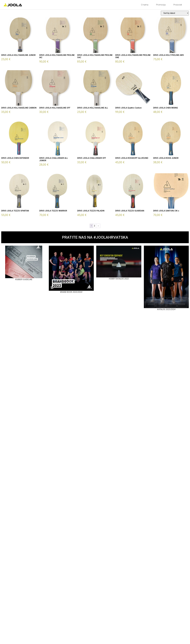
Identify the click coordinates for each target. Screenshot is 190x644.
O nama (145, 5)
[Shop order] (175, 13)
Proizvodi (178, 5)
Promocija (161, 5)
